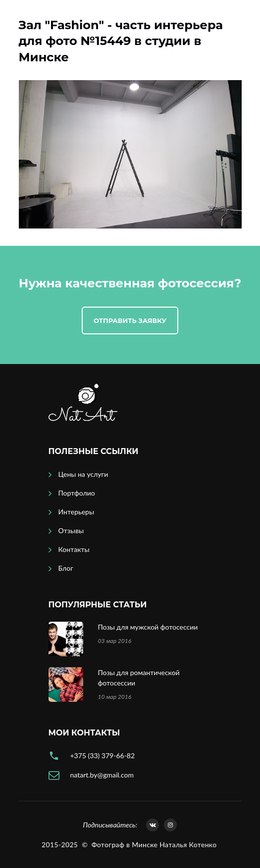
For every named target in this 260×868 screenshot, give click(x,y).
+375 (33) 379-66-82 (103, 755)
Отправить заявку (130, 320)
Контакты (74, 549)
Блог (66, 568)
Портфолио (77, 493)
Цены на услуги (83, 474)
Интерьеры (77, 512)
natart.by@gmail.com (102, 775)
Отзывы (71, 530)
